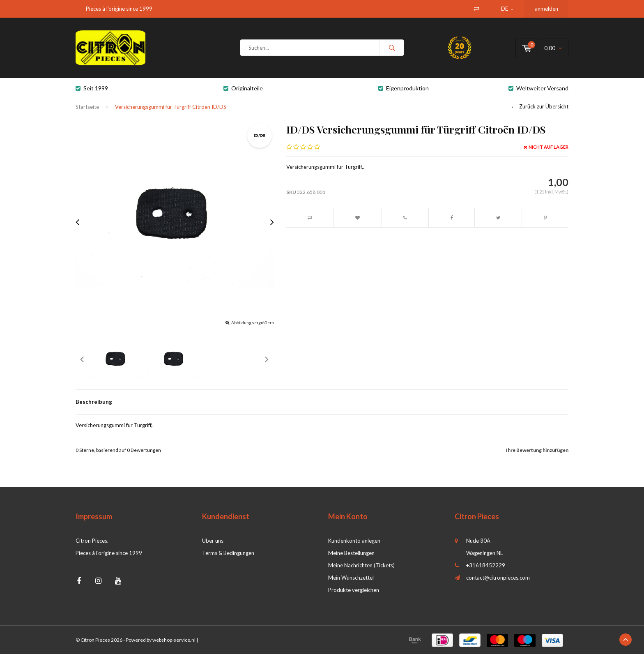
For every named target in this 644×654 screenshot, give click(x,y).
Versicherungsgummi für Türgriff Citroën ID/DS (171, 107)
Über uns (213, 541)
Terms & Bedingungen (228, 553)
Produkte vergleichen (354, 590)
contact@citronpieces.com (498, 578)
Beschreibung (94, 402)
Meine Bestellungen (351, 553)
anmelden (546, 9)
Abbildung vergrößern (253, 322)
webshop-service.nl (174, 640)
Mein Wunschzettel (351, 578)
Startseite (87, 107)
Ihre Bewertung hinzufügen (537, 450)
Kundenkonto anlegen (354, 541)
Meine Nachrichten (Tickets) (361, 565)
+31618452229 (486, 565)
